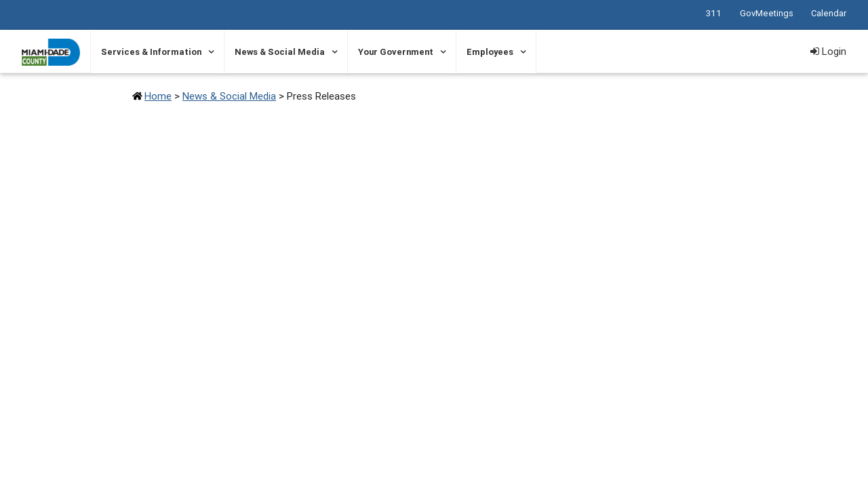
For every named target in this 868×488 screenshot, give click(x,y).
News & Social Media (280, 52)
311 (714, 13)
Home (158, 96)
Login (828, 51)
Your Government (396, 52)
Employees (490, 52)
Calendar (829, 13)
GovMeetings (767, 13)
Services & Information (151, 52)
